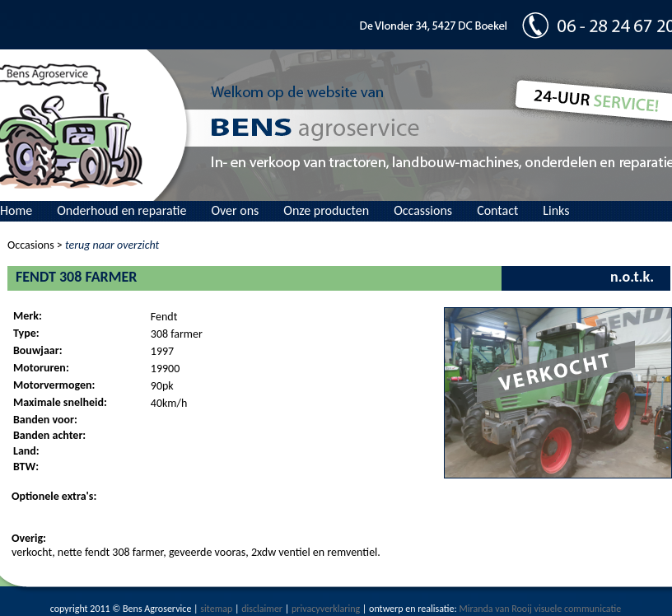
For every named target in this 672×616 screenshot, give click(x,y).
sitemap (216, 609)
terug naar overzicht (112, 245)
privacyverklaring (326, 609)
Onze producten (326, 210)
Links (556, 210)
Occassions (423, 210)
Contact (497, 210)
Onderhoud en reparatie (121, 210)
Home (16, 210)
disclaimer (262, 609)
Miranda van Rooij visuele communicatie (540, 609)
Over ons (235, 210)
